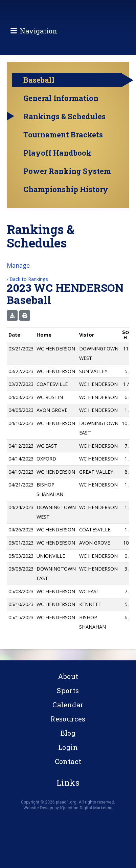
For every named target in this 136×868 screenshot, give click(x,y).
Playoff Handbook (57, 156)
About (68, 676)
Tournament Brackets (63, 138)
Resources (68, 719)
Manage (18, 268)
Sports (68, 690)
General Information (61, 101)
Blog (68, 733)
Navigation (39, 45)
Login (68, 747)
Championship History (66, 192)
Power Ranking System (67, 174)
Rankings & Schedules (64, 120)
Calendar (68, 705)
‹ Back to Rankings (27, 282)
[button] (12, 318)
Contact (68, 761)
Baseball (39, 83)
